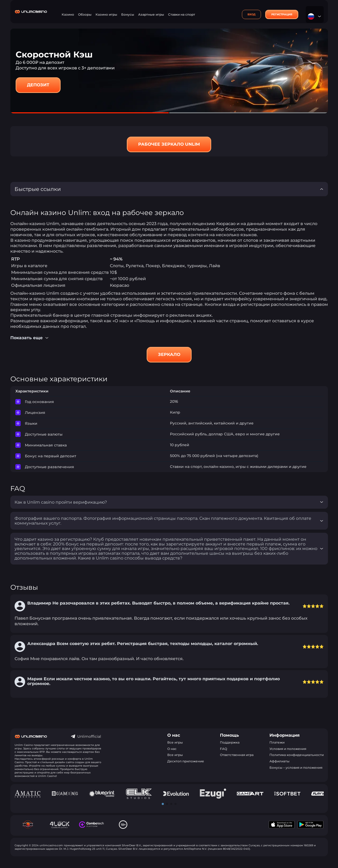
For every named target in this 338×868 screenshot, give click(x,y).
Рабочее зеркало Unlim (169, 144)
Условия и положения (288, 749)
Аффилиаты (280, 761)
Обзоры (85, 14)
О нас (172, 749)
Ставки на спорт (182, 14)
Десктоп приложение (186, 761)
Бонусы (128, 14)
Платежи (277, 742)
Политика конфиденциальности (297, 755)
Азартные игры (151, 14)
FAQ (224, 749)
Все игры (175, 742)
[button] (163, 804)
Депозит (38, 85)
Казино (68, 14)
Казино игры (106, 14)
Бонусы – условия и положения (296, 768)
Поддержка (230, 742)
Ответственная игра (237, 755)
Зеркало (169, 354)
